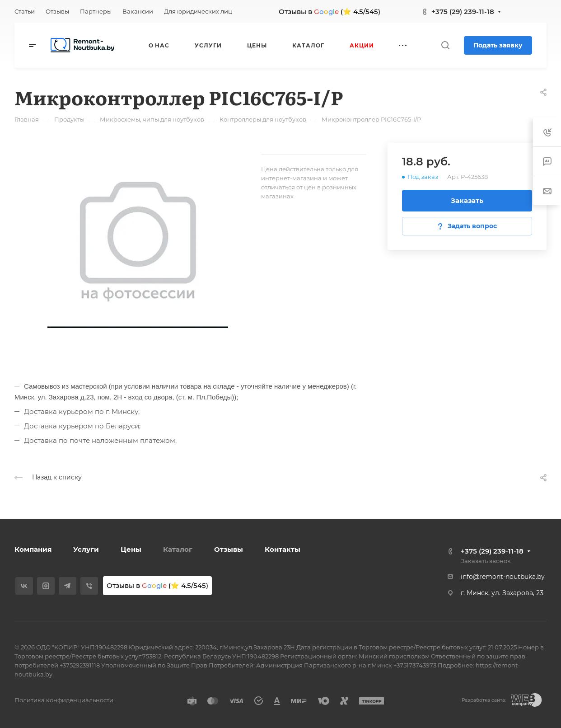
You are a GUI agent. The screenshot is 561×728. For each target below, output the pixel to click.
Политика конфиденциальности (64, 700)
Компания (33, 549)
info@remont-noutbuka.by (503, 577)
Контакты (283, 549)
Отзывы (229, 549)
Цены (131, 549)
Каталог (178, 549)
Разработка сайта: (484, 700)
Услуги (86, 549)
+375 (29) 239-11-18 (463, 12)
